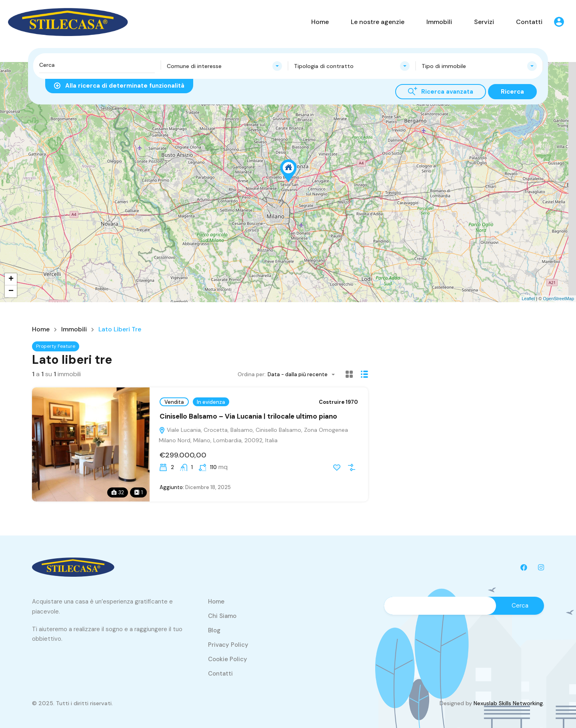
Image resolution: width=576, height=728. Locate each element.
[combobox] (225, 66)
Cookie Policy (228, 659)
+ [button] (11, 279)
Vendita (174, 402)
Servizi (484, 22)
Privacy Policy (228, 645)
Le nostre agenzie (378, 22)
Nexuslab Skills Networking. (509, 703)
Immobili (439, 22)
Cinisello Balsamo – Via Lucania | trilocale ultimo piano (248, 416)
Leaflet (528, 299)
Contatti (529, 22)
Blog (214, 630)
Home (320, 22)
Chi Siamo (222, 616)
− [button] (11, 291)
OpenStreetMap (558, 299)
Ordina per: (252, 374)
